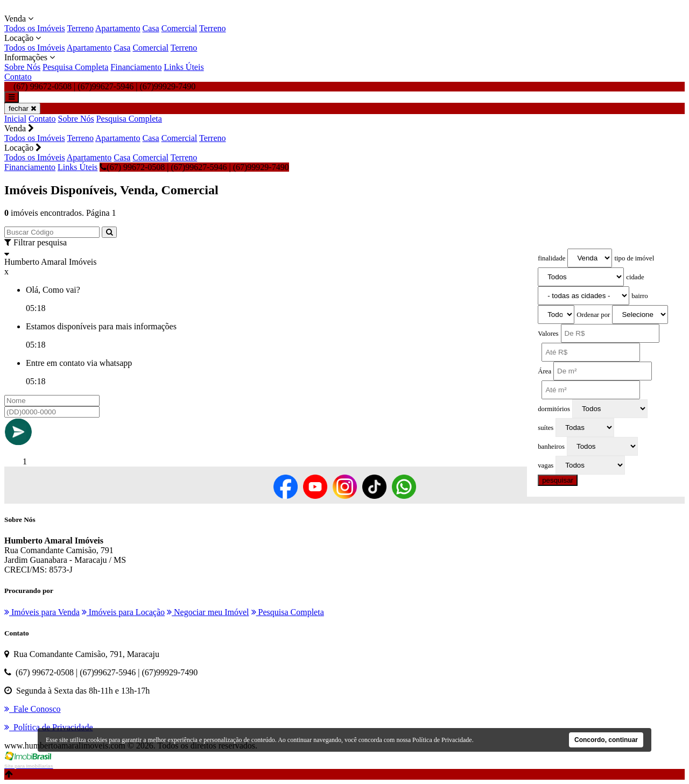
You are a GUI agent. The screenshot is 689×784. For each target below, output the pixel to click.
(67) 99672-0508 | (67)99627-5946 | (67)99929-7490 (194, 167)
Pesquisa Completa (75, 67)
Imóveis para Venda (42, 612)
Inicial (15, 119)
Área (544, 371)
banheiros (551, 447)
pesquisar (558, 480)
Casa (151, 28)
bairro (640, 296)
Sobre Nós (22, 67)
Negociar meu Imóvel (208, 612)
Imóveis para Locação (123, 612)
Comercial (180, 28)
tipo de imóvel (634, 258)
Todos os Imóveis (35, 28)
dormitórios (554, 409)
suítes (546, 428)
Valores (548, 334)
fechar (22, 108)
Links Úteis (184, 67)
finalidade (551, 258)
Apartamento (118, 28)
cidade (635, 277)
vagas (546, 465)
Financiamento (136, 67)
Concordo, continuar (606, 740)
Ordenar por (593, 315)
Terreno (80, 28)
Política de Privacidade (442, 740)
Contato (18, 77)
